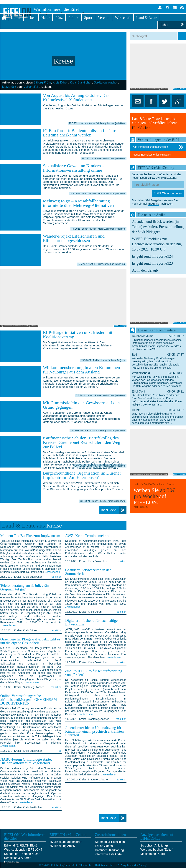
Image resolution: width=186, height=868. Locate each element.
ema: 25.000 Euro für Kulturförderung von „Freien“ (94, 673)
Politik (73, 18)
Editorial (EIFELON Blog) (21, 846)
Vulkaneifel (31, 87)
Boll (158, 361)
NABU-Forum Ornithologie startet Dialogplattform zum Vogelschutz (26, 761)
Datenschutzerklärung (109, 850)
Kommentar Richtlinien (110, 842)
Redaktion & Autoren (18, 858)
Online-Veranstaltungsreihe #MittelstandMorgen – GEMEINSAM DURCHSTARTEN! (29, 700)
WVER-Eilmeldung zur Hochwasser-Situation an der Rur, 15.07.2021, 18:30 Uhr (157, 244)
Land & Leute (147, 18)
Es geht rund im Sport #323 (153, 263)
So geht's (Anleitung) (154, 846)
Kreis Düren (60, 82)
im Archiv (153, 204)
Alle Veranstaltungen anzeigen (158, 147)
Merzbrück (9, 87)
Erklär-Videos (104, 846)
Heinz (158, 416)
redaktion (56, 577)
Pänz (59, 18)
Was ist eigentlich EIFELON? (23, 850)
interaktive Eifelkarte (108, 854)
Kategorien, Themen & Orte (22, 854)
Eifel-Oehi (158, 398)
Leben (31, 18)
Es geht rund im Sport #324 (153, 256)
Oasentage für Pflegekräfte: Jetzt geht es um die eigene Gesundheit (30, 641)
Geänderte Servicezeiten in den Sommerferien (88, 572)
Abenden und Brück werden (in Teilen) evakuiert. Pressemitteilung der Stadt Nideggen (158, 227)
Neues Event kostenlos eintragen (152, 155)
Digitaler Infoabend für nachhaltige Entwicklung (92, 622)
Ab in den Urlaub (145, 270)
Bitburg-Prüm (42, 82)
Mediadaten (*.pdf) (153, 854)
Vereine (104, 18)
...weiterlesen (52, 572)
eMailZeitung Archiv (62, 846)
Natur (46, 18)
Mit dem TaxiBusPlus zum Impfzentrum (30, 536)
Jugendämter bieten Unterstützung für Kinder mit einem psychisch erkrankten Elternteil (94, 731)
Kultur (16, 18)
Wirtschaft (123, 18)
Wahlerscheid (158, 379)
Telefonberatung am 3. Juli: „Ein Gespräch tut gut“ (25, 587)
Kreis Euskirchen (81, 82)
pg (60, 751)
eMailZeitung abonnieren (66, 842)
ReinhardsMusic (158, 343)
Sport (88, 18)
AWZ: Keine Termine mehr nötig (90, 536)
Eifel (164, 25)
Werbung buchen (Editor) (157, 850)
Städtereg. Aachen (106, 82)
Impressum (11, 862)
